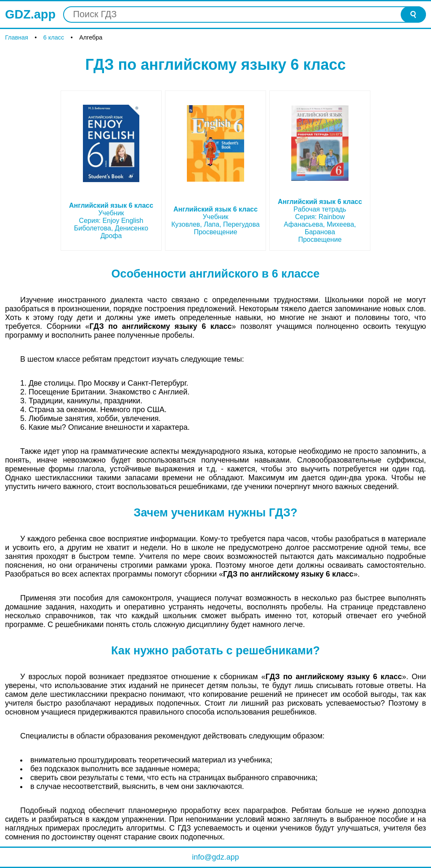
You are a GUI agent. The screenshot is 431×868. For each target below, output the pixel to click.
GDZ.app (30, 14)
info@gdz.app (215, 857)
